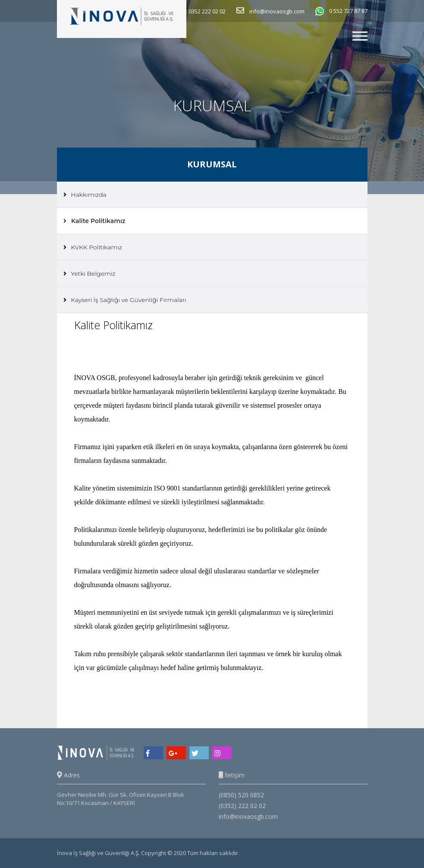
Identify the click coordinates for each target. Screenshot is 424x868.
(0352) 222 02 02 (242, 806)
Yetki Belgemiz (90, 274)
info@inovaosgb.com (248, 816)
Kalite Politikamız (94, 221)
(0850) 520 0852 (241, 795)
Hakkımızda (85, 195)
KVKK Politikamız (93, 247)
